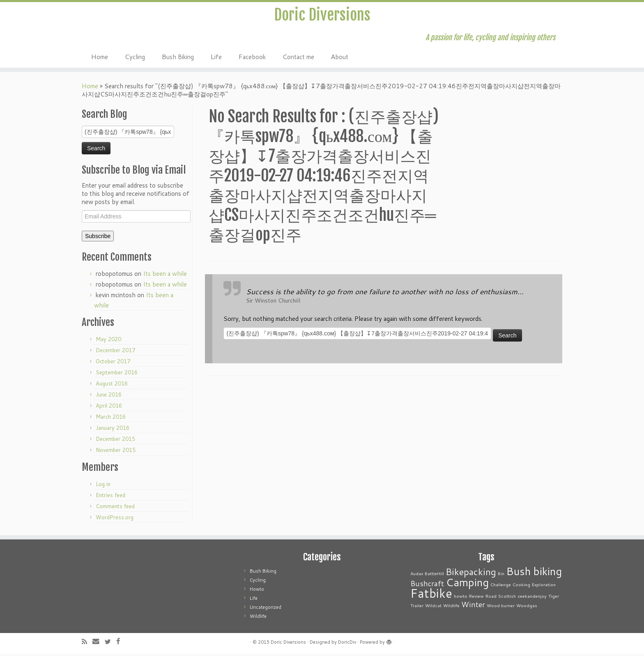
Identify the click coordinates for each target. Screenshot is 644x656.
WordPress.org (115, 520)
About (339, 59)
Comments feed (115, 509)
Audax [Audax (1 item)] (417, 576)
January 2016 (113, 430)
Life (216, 59)
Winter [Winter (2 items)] (473, 607)
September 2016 (117, 375)
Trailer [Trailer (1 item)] (417, 608)
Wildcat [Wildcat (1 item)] (433, 608)
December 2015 (115, 441)
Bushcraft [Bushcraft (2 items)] (427, 586)
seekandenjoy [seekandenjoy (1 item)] (532, 598)
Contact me (298, 59)
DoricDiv (347, 645)
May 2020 (108, 342)
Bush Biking (178, 59)
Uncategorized (266, 610)
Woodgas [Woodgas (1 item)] (527, 608)
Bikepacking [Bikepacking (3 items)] (471, 574)
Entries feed (110, 498)
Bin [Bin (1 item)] (501, 576)
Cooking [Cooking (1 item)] (521, 587)
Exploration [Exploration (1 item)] (544, 587)
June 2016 (109, 397)
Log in (103, 486)
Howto (257, 592)
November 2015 (116, 452)
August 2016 (112, 386)
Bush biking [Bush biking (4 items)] (534, 573)
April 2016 (109, 408)
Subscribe (98, 239)
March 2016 (111, 419)
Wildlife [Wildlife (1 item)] (451, 608)
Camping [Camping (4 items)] (467, 584)
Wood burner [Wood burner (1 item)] (501, 608)
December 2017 (115, 353)
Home (99, 59)
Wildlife (258, 619)
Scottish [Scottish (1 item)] (507, 598)
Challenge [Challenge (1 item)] (501, 587)
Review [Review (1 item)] (476, 598)
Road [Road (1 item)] (491, 598)
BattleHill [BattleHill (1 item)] (434, 576)
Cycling (135, 59)
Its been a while (165, 276)
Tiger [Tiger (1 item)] (554, 598)
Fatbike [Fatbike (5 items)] (431, 595)
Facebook (252, 59)
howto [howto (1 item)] (461, 598)
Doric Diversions (322, 16)
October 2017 (113, 364)
